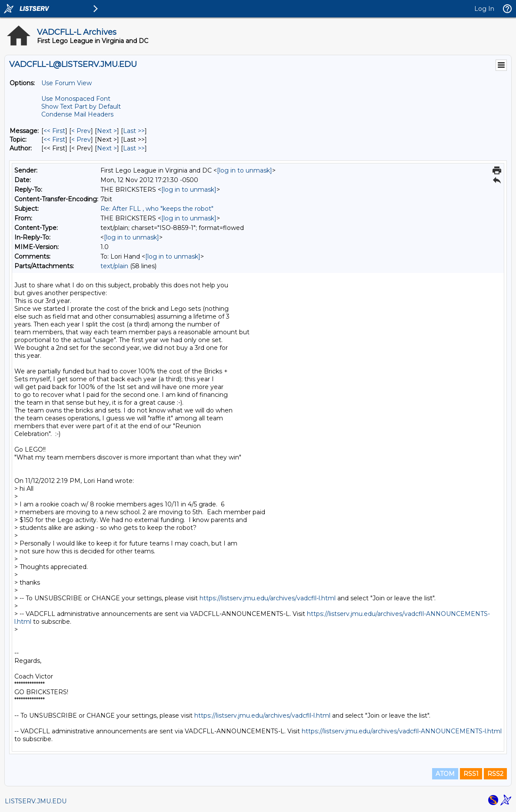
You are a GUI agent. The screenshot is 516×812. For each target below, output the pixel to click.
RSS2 (495, 774)
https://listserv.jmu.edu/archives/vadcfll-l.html (268, 598)
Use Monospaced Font (76, 99)
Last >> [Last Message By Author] (134, 148)
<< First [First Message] (54, 131)
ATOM (445, 774)
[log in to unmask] (245, 170)
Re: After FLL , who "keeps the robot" (157, 209)
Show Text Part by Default (81, 106)
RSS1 (471, 774)
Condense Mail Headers (77, 114)
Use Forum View (67, 83)
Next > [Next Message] (107, 131)
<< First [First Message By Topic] (54, 140)
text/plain (114, 266)
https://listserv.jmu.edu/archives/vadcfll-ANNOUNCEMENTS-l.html (402, 731)
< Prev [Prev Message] (81, 131)
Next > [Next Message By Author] (107, 148)
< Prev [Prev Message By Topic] (81, 140)
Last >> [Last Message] (134, 131)
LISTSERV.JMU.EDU (36, 801)
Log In (484, 9)
